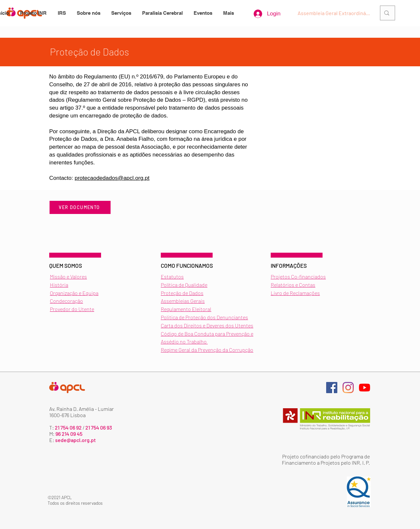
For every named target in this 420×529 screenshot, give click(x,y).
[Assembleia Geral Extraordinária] (335, 13)
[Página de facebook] (332, 388)
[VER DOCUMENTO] (80, 207)
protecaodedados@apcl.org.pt (112, 178)
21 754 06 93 (99, 427)
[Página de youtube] (365, 388)
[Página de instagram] (348, 388)
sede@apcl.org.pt (75, 440)
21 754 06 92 (68, 427)
